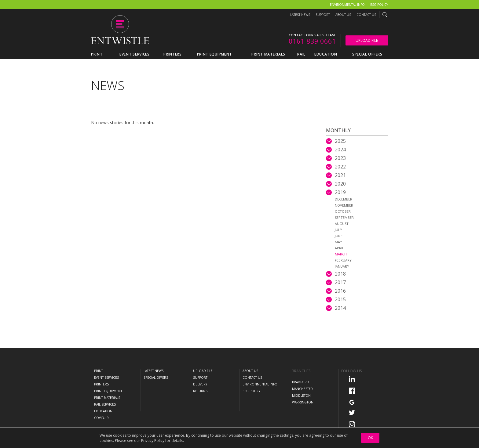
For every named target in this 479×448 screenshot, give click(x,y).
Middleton (301, 396)
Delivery (200, 384)
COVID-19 (101, 418)
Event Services (106, 378)
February (343, 260)
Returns (200, 391)
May (338, 242)
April (339, 248)
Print (99, 371)
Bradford (301, 382)
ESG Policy (379, 5)
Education (103, 411)
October (343, 211)
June (339, 236)
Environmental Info (347, 5)
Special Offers (156, 378)
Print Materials (107, 398)
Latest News (300, 15)
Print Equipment (108, 391)
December (344, 199)
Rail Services (105, 404)
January (342, 266)
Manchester (302, 389)
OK (370, 438)
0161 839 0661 (312, 41)
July (338, 230)
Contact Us (366, 15)
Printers (101, 384)
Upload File (367, 40)
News (108, 85)
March (341, 254)
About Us (343, 15)
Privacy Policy (153, 441)
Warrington (303, 402)
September (344, 217)
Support (323, 15)
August (342, 224)
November (344, 205)
